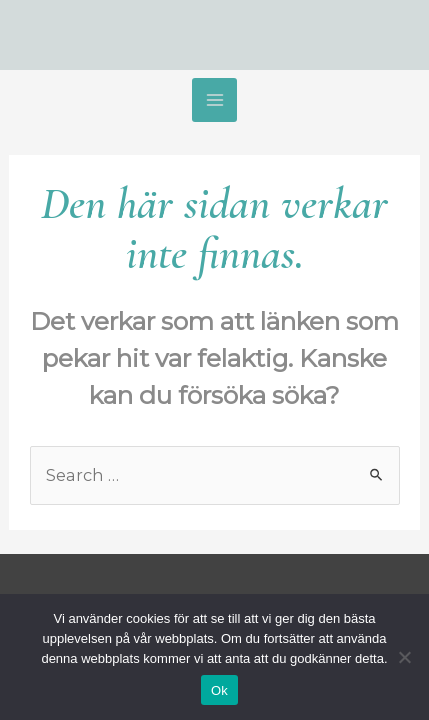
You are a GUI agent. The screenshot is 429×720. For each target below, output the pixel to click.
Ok (219, 690)
